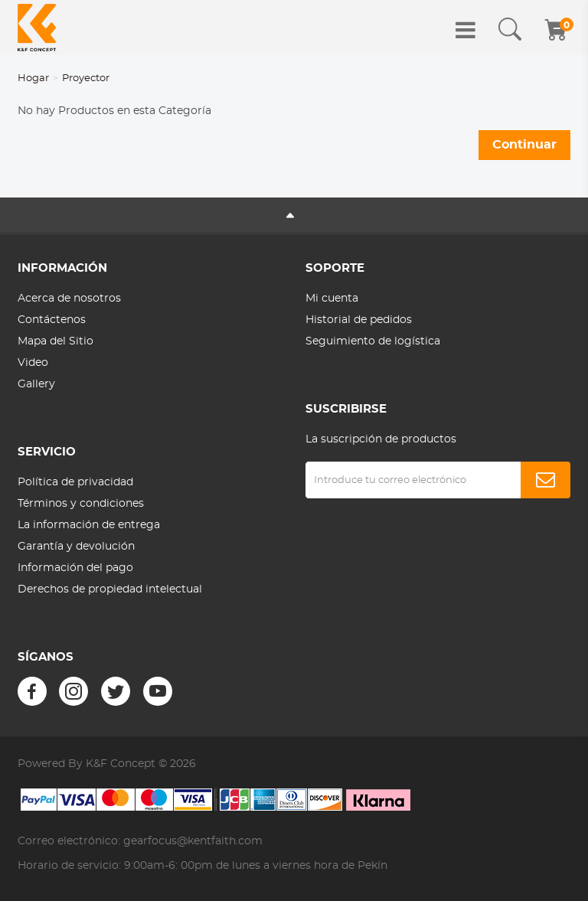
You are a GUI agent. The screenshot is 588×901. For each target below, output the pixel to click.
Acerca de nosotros (69, 299)
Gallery (36, 384)
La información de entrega (89, 525)
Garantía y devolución (76, 547)
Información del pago (75, 568)
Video (33, 363)
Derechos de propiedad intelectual (110, 589)
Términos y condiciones (81, 504)
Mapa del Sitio (56, 341)
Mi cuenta (332, 299)
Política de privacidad (75, 482)
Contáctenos (52, 320)
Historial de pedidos (359, 320)
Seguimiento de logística (373, 341)
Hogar (33, 78)
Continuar (524, 145)
